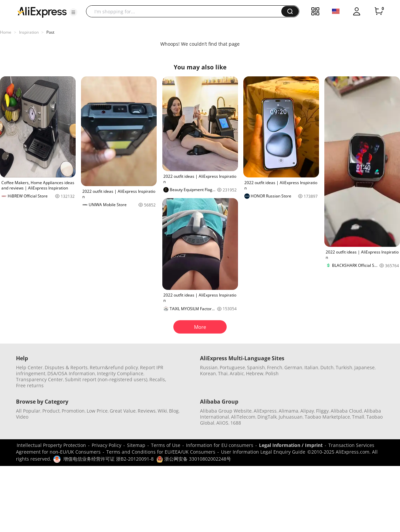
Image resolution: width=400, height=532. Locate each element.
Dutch (327, 367)
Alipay (307, 411)
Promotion (73, 411)
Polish (272, 373)
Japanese (364, 367)
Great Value (123, 411)
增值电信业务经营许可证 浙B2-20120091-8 (108, 459)
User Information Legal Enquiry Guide (263, 452)
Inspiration (29, 32)
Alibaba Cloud (346, 411)
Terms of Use (166, 445)
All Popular (28, 411)
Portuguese (232, 367)
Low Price (97, 411)
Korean (208, 373)
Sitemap (136, 445)
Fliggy (322, 411)
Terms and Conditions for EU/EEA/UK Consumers (161, 452)
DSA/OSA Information (71, 373)
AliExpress (265, 411)
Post (50, 32)
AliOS (222, 423)
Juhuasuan (291, 417)
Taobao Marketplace (327, 417)
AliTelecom (243, 417)
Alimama (288, 411)
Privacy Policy (106, 445)
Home (6, 32)
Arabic (237, 373)
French (275, 367)
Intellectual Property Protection (51, 445)
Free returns (30, 385)
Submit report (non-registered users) (106, 379)
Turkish (344, 367)
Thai (223, 373)
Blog (174, 411)
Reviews (147, 411)
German (293, 367)
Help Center (29, 367)
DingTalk (267, 417)
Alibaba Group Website (226, 411)
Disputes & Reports (66, 367)
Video (22, 417)
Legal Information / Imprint (291, 445)
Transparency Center (39, 379)
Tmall (358, 417)
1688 (236, 423)
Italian (311, 367)
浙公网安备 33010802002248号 (194, 459)
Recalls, (158, 379)
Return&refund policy (114, 367)
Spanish (256, 367)
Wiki (162, 411)
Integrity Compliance (120, 373)
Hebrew (255, 373)
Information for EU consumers (220, 445)
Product (51, 411)
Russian (209, 367)
